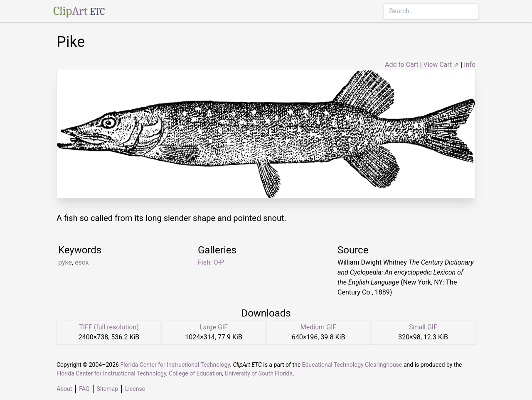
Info (470, 65)
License (135, 389)
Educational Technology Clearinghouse (352, 365)
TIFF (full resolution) (109, 327)
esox (82, 262)
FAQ (84, 389)
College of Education (196, 373)
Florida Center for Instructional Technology (175, 365)
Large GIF (214, 327)
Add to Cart (402, 65)
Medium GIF (318, 327)
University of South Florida (259, 373)
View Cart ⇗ (441, 65)
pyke (65, 262)
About (64, 389)
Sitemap (107, 389)
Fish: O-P (211, 262)
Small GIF (423, 327)
